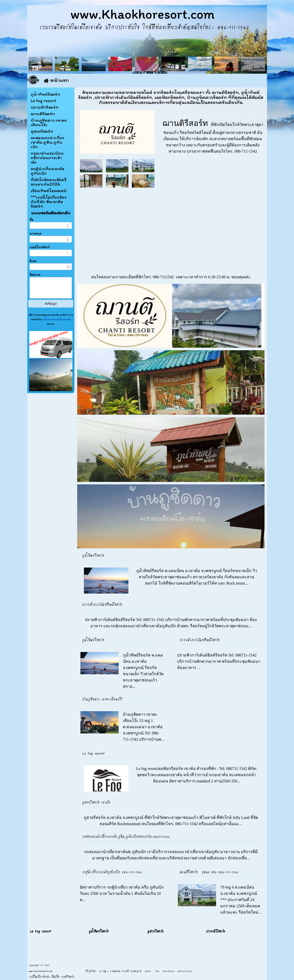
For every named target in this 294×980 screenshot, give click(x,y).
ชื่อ (31, 220)
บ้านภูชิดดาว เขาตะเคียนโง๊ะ (102, 699)
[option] (171, 316)
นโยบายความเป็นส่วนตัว (56, 319)
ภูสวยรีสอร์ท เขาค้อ (96, 802)
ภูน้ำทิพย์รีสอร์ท (93, 555)
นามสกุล (35, 233)
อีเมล (33, 261)
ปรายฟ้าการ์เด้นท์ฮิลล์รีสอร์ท (102, 604)
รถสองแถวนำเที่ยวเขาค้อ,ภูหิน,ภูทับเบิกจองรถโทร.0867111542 (126, 836)
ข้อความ (35, 275)
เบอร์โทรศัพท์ (40, 247)
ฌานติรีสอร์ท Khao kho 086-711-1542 (209, 872)
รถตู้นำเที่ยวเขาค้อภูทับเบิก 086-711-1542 (112, 872)
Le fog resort (93, 753)
